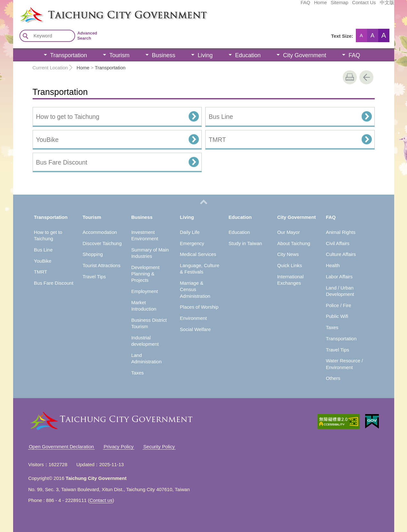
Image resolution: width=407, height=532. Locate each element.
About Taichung (294, 243)
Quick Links (290, 265)
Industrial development (145, 341)
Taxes (137, 373)
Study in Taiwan (245, 243)
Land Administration (146, 358)
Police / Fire (338, 305)
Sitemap (291, 5)
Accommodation (100, 232)
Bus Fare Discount (62, 162)
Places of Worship (199, 307)
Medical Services (198, 254)
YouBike (47, 140)
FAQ (257, 5)
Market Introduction (144, 306)
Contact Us (316, 5)
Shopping (93, 254)
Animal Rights (341, 232)
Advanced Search (87, 36)
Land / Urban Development (340, 291)
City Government (305, 55)
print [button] (350, 77)
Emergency (192, 243)
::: (15, 9)
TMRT (217, 140)
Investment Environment (145, 235)
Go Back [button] (366, 77)
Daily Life (190, 232)
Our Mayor (289, 232)
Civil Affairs (338, 243)
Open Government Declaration (61, 447)
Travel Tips (94, 277)
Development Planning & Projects (145, 274)
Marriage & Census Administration (195, 289)
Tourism (119, 55)
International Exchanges (290, 280)
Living (205, 55)
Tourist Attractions (101, 265)
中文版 (339, 5)
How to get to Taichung (68, 117)
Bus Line (221, 117)
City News (288, 254)
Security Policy (159, 447)
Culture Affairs (341, 254)
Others (333, 378)
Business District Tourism (149, 323)
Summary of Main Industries (150, 253)
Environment (193, 318)
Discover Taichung (102, 243)
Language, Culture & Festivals (200, 269)
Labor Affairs (339, 277)
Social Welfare (195, 329)
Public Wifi (337, 316)
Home (272, 5)
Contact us (101, 500)
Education (248, 55)
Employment (144, 291)
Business (164, 55)
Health (333, 265)
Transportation (69, 55)
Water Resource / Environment (344, 364)
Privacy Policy (118, 447)
